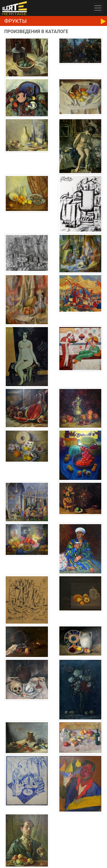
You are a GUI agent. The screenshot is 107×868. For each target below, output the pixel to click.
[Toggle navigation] (98, 8)
